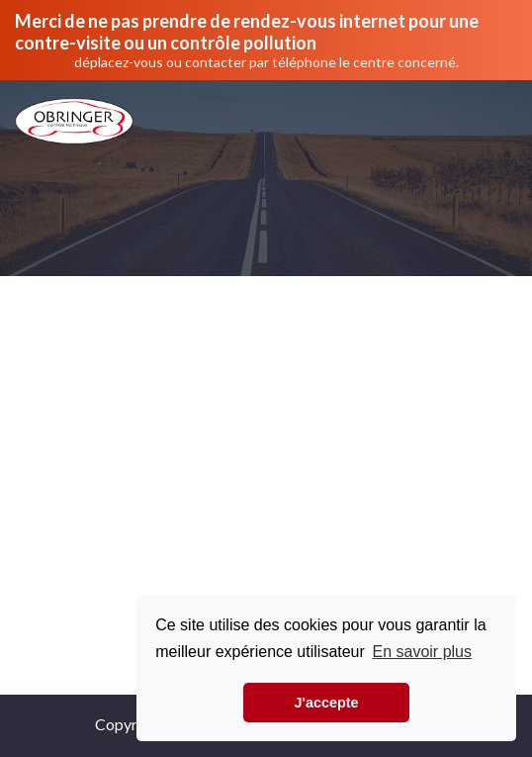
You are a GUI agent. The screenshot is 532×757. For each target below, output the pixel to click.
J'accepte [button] (326, 703)
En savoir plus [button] (422, 652)
